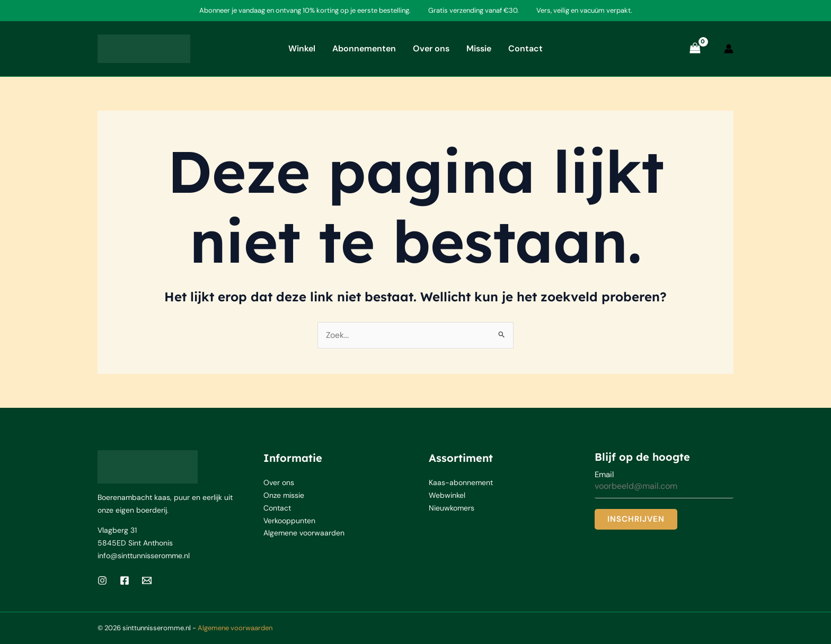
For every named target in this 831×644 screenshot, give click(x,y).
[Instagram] (102, 580)
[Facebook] (125, 580)
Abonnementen (364, 48)
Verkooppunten (289, 521)
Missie (479, 48)
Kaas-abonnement (461, 483)
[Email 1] (147, 580)
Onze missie (284, 496)
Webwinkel (447, 496)
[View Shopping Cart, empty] (695, 48)
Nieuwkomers (452, 508)
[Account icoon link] (729, 49)
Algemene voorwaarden (304, 534)
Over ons (431, 48)
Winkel (302, 48)
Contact (525, 48)
